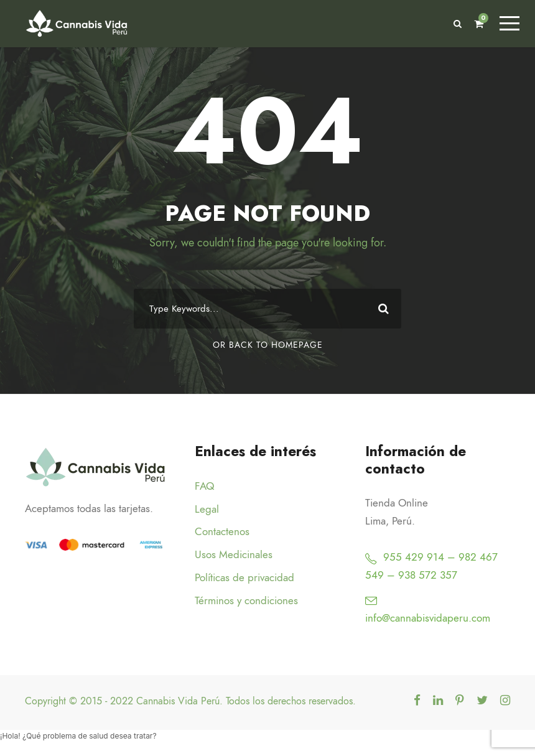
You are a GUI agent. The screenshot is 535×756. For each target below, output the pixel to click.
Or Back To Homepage (268, 346)
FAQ (204, 487)
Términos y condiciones (246, 602)
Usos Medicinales (234, 556)
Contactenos (222, 533)
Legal (207, 510)
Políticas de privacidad (244, 579)
